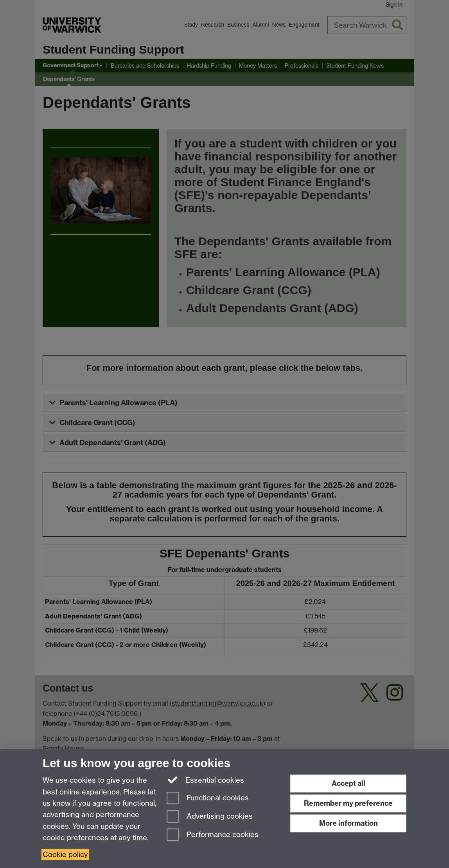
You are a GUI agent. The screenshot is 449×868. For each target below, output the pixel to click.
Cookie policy (65, 855)
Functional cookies (208, 799)
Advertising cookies (210, 817)
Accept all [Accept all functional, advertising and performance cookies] (348, 783)
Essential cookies (206, 780)
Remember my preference (348, 803)
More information (348, 823)
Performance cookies (213, 835)
